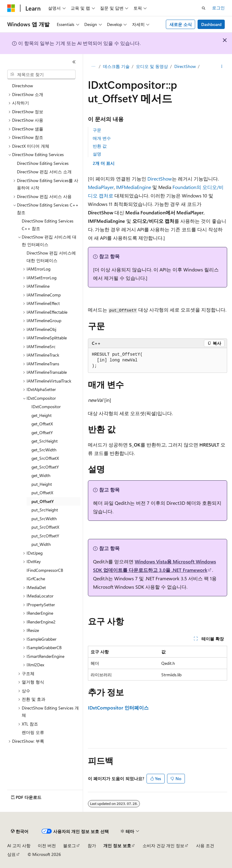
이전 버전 (47, 846)
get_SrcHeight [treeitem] (45, 441)
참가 (92, 846)
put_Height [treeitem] (42, 484)
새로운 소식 (181, 24)
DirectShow (185, 66)
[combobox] (41, 75)
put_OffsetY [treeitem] (43, 501)
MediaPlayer (101, 187)
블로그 (69, 846)
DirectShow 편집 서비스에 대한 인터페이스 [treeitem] (51, 257)
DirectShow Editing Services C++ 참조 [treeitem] (48, 225)
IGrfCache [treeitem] (36, 579)
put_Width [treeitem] (41, 544)
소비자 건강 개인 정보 (163, 846)
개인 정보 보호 (117, 846)
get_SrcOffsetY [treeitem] (45, 467)
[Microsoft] (11, 8)
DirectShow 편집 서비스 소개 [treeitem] (44, 172)
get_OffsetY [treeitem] (42, 432)
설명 (97, 154)
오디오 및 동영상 (152, 66)
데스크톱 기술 (116, 66)
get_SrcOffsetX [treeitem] (45, 458)
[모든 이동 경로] (93, 67)
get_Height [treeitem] (42, 415)
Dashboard (211, 24)
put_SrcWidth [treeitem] (44, 519)
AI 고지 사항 (19, 846)
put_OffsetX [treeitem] (42, 493)
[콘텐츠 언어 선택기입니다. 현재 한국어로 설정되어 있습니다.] (20, 831)
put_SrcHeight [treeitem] (45, 510)
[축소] (74, 62)
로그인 (218, 8)
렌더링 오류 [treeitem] (33, 732)
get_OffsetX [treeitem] (42, 424)
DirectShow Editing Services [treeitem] (43, 163)
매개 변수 (102, 138)
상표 (11, 854)
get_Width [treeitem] (41, 475)
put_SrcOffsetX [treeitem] (45, 527)
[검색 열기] (204, 8)
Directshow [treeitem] (23, 86)
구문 (97, 130)
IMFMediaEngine (134, 187)
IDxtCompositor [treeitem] (46, 407)
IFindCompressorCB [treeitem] (45, 570)
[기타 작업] (222, 67)
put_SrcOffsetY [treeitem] (45, 536)
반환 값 (100, 146)
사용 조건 (205, 846)
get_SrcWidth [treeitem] (44, 450)
